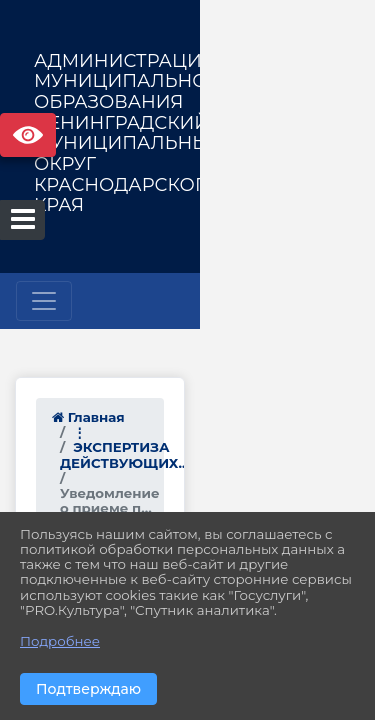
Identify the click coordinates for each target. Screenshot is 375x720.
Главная (88, 417)
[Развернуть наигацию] (44, 301)
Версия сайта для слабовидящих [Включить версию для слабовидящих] (28, 135)
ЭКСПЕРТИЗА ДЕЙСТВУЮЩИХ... (187, 432)
